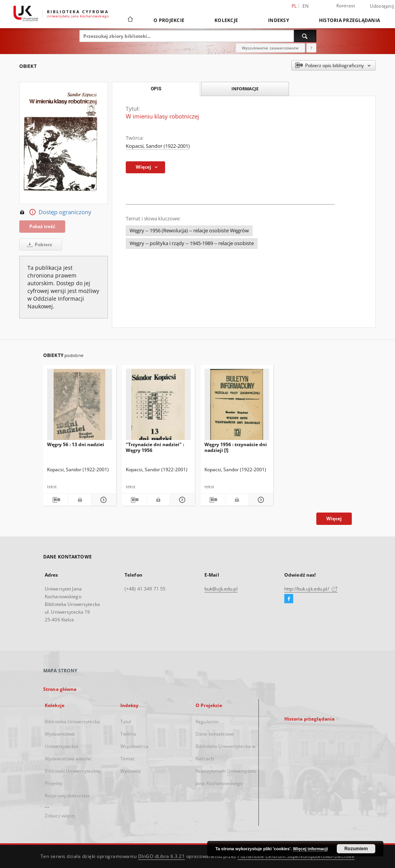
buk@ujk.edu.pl (221, 589)
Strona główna (60, 689)
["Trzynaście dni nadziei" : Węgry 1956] (158, 407)
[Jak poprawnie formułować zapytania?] (311, 48)
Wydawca (131, 771)
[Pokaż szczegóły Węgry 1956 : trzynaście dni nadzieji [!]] (260, 500)
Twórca (128, 734)
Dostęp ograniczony (55, 212)
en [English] (306, 6)
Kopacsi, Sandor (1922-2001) (158, 146)
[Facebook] (289, 599)
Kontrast (346, 6)
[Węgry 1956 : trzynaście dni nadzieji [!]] (237, 407)
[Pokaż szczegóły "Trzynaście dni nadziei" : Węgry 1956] (181, 500)
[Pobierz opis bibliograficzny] (55, 500)
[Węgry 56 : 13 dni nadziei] (80, 407)
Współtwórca (134, 746)
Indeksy (279, 20)
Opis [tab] (156, 89)
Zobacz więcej (60, 816)
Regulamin (207, 722)
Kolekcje (226, 20)
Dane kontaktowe (215, 734)
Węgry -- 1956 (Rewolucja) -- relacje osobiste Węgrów (189, 231)
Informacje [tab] (245, 89)
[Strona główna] (130, 20)
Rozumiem (356, 849)
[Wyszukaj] (305, 36)
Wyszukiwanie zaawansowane (270, 48)
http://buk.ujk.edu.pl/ (311, 589)
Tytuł (126, 722)
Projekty (54, 783)
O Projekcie (169, 20)
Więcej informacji (311, 849)
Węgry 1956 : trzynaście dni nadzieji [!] (236, 447)
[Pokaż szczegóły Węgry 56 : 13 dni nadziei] (102, 500)
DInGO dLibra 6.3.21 (162, 856)
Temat (127, 759)
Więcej (334, 519)
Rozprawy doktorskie (67, 796)
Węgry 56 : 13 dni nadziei (76, 444)
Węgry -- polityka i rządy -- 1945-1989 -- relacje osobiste (192, 243)
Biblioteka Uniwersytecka (72, 722)
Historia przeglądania (349, 20)
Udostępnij (382, 6)
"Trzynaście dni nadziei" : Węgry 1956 (155, 447)
